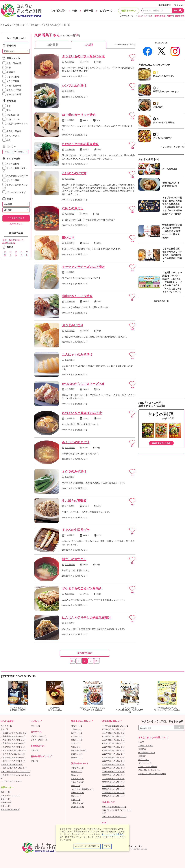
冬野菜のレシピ (78, 768)
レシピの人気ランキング (11, 781)
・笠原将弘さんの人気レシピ (13, 747)
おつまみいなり (73, 325)
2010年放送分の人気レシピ (113, 743)
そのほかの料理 (12, 95)
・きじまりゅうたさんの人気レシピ (15, 772)
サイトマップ (144, 760)
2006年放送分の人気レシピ (113, 729)
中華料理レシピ (78, 803)
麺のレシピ (76, 775)
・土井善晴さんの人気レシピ (13, 736)
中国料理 (9, 72)
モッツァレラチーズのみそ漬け (83, 267)
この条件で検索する (16, 218)
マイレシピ (179, 5)
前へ (73, 661)
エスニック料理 (12, 90)
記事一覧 (89, 11)
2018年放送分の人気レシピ (113, 772)
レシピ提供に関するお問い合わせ (152, 774)
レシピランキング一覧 (174, 147)
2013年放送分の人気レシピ (113, 754)
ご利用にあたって (146, 746)
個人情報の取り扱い (147, 753)
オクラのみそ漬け (74, 471)
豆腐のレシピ (77, 740)
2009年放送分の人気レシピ (113, 740)
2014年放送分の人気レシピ (113, 757)
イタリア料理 (11, 81)
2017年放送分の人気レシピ (113, 768)
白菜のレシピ (77, 726)
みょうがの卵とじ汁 (76, 442)
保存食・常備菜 (12, 131)
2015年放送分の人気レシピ (113, 761)
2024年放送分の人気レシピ (113, 793)
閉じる (107, 846)
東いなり (68, 238)
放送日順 (53, 45)
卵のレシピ (76, 743)
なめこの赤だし (73, 208)
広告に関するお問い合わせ (149, 770)
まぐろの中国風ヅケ (76, 530)
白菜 (150, 16)
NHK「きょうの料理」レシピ (114, 807)
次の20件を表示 (85, 653)
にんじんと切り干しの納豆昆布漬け (86, 618)
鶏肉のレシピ (77, 754)
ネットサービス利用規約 (112, 834)
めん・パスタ (11, 136)
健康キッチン (129, 11)
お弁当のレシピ (78, 779)
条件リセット (16, 224)
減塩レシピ (5, 792)
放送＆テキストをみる (161, 443)
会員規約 (142, 749)
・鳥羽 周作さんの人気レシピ (13, 754)
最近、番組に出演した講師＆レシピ (13, 241)
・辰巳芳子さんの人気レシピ (13, 757)
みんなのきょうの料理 (15, 176)
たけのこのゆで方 (74, 173)
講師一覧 (4, 729)
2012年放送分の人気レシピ (113, 750)
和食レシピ (76, 796)
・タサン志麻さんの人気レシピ (14, 750)
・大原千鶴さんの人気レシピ (13, 740)
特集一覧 (35, 761)
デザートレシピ (78, 793)
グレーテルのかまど (14, 192)
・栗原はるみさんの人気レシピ (14, 733)
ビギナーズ (106, 11)
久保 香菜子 (70, 62)
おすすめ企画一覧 (161, 301)
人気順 (89, 45)
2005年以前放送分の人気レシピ (115, 726)
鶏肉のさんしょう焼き (77, 296)
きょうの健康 (11, 180)
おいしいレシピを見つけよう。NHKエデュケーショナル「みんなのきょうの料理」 (21, 10)
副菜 (7, 110)
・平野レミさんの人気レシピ (13, 761)
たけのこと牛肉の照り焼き (80, 144)
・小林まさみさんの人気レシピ (14, 768)
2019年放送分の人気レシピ (113, 775)
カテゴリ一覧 (6, 726)
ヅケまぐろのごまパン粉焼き (82, 588)
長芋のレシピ (77, 733)
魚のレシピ (76, 747)
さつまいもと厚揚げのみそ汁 (82, 413)
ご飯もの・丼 (11, 115)
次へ (97, 661)
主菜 (7, 106)
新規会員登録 (165, 5)
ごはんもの (143, 16)
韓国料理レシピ (78, 807)
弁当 (7, 140)
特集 (75, 11)
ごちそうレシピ (78, 782)
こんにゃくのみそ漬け (77, 354)
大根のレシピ (77, 729)
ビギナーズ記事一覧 (39, 740)
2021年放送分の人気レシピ (113, 782)
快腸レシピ (5, 806)
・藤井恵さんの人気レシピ (12, 765)
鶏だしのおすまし (74, 559)
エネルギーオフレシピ (10, 795)
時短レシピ (76, 786)
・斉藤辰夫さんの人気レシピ (13, 743)
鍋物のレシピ (77, 772)
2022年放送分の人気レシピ (113, 786)
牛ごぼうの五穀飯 (74, 501)
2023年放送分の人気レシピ (113, 789)
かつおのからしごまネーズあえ (83, 384)
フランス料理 (11, 77)
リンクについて (145, 763)
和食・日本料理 (12, 63)
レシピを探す (59, 11)
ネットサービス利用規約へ (87, 846)
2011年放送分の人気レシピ (113, 747)
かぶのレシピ (77, 736)
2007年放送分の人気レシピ (113, 733)
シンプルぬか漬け (74, 86)
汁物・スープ (11, 119)
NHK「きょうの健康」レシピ (114, 817)
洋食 (7, 68)
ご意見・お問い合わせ (148, 767)
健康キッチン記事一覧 (10, 810)
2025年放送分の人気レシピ (113, 796)
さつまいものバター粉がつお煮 (83, 56)
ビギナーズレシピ (38, 736)
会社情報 (142, 756)
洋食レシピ (76, 800)
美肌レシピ (5, 799)
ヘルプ (141, 742)
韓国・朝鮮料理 (12, 86)
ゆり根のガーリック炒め (79, 115)
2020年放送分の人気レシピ (113, 779)
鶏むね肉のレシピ (78, 750)
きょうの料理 (11, 164)
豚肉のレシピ (77, 757)
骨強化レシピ (6, 802)
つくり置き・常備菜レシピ (82, 789)
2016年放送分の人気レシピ (113, 765)
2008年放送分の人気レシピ (113, 736)
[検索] (158, 728)
